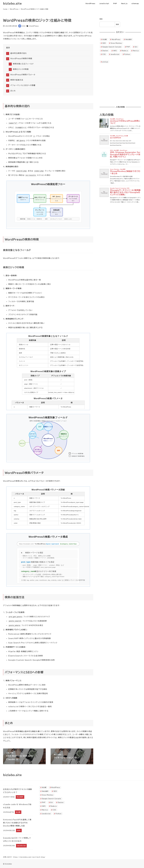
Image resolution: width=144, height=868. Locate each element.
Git (136, 47)
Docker (105, 51)
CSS (104, 54)
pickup (105, 62)
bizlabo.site (12, 3)
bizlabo (8, 864)
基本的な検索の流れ (18, 53)
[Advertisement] (120, 85)
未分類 (105, 39)
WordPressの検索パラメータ (23, 75)
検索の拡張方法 (17, 80)
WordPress (34, 26)
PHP (128, 47)
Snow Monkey (116, 43)
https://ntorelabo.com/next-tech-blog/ (29, 857)
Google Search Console (112, 47)
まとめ (13, 91)
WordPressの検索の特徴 (21, 59)
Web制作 (129, 39)
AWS (115, 51)
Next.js (136, 51)
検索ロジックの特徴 (21, 69)
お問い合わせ (7, 857)
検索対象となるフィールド (23, 64)
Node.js (125, 51)
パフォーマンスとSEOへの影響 (23, 85)
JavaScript (115, 54)
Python (127, 54)
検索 (101, 19)
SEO (104, 43)
